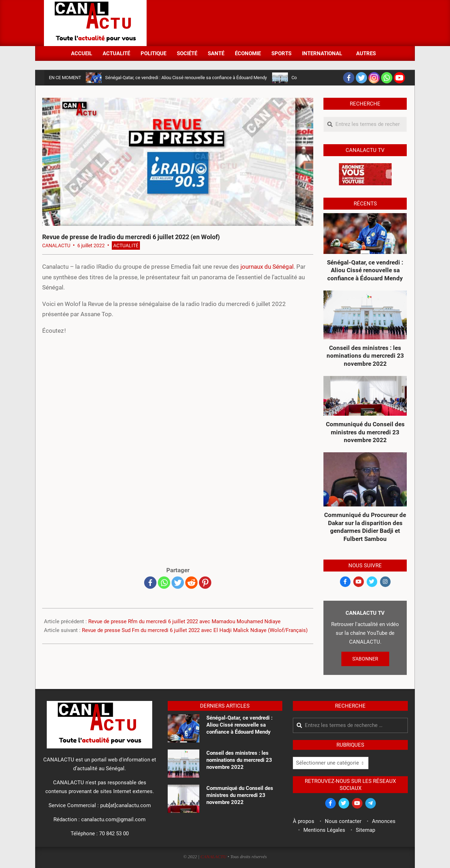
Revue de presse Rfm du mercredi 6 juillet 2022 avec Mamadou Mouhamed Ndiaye (184, 621)
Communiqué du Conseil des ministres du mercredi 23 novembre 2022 (365, 432)
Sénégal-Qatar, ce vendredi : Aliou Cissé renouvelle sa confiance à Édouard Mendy (186, 78)
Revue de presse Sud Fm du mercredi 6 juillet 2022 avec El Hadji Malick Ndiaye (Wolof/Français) (195, 630)
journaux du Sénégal (267, 267)
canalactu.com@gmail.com (113, 819)
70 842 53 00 (114, 834)
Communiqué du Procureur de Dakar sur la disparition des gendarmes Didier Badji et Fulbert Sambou (365, 527)
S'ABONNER (365, 659)
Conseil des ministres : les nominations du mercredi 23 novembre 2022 (365, 356)
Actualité (126, 245)
